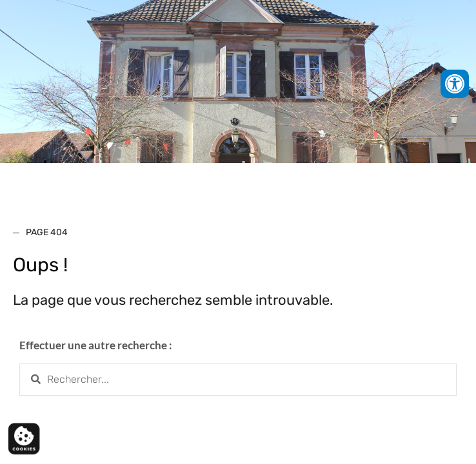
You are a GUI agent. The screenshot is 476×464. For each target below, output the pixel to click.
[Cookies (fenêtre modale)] (24, 440)
